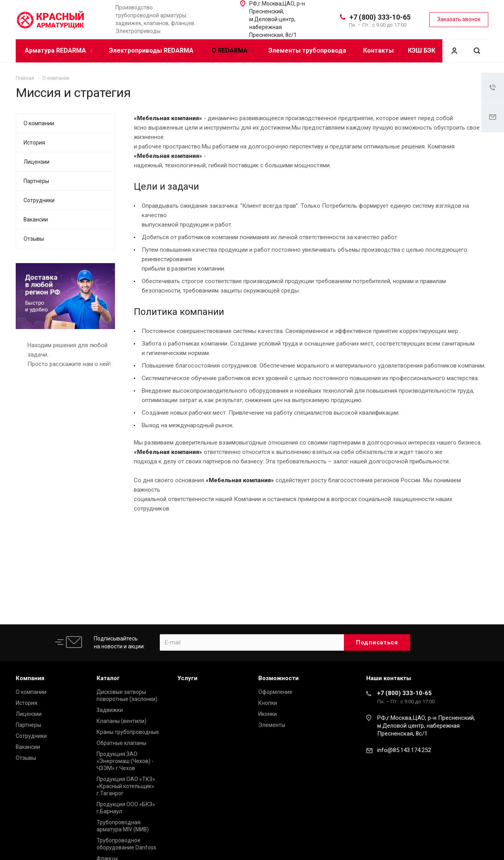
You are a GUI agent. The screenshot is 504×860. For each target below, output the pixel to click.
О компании (39, 123)
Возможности (278, 678)
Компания (30, 678)
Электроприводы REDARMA (151, 50)
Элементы (272, 725)
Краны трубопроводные (128, 732)
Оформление (275, 692)
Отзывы (34, 239)
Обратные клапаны (121, 743)
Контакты (378, 50)
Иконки (268, 714)
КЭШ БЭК (422, 50)
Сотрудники (39, 200)
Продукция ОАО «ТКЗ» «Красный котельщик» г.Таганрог (126, 786)
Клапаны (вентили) (121, 721)
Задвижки (110, 710)
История (34, 143)
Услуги (187, 678)
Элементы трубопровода (307, 50)
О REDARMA (233, 50)
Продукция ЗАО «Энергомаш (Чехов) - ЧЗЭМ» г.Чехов (125, 761)
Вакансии (36, 220)
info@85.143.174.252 (404, 750)
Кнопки (268, 703)
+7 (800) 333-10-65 (380, 17)
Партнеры (36, 181)
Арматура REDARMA (58, 50)
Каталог (108, 678)
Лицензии (37, 162)
